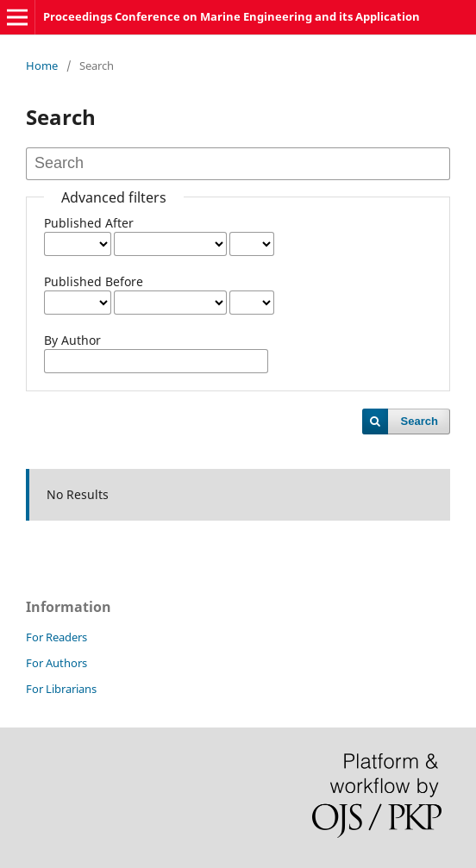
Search (420, 421)
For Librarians (61, 689)
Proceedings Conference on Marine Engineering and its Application (232, 16)
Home (42, 66)
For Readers (56, 637)
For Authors (56, 663)
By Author (72, 340)
